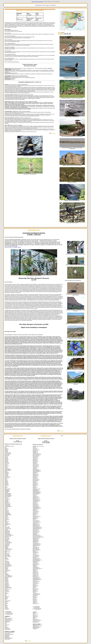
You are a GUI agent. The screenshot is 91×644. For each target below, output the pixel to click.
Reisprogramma (39, 5)
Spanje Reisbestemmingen (37, 2)
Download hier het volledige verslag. (13, 247)
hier (14, 79)
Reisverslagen (46, 5)
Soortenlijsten (53, 5)
